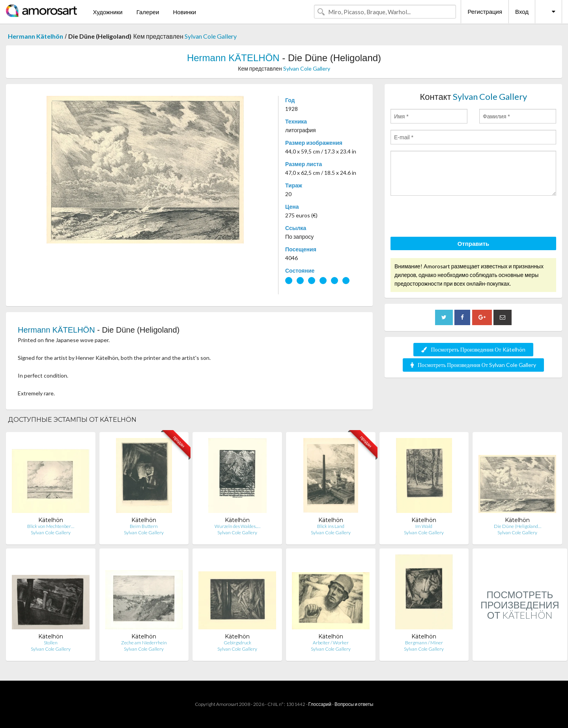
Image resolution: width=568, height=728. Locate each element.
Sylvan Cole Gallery (211, 36)
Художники (107, 12)
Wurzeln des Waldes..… (237, 526)
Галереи (148, 12)
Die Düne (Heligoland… (518, 526)
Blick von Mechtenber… (51, 526)
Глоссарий (320, 704)
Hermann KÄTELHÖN (233, 58)
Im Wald (424, 526)
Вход (522, 11)
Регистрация (485, 11)
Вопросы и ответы (354, 704)
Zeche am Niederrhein (144, 643)
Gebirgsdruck (237, 643)
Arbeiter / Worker (331, 643)
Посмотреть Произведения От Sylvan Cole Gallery (473, 365)
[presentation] (450, 217)
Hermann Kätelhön (35, 36)
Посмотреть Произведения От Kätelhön (473, 349)
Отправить (474, 243)
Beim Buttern (144, 526)
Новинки (184, 12)
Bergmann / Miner (424, 643)
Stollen (51, 643)
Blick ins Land (331, 526)
